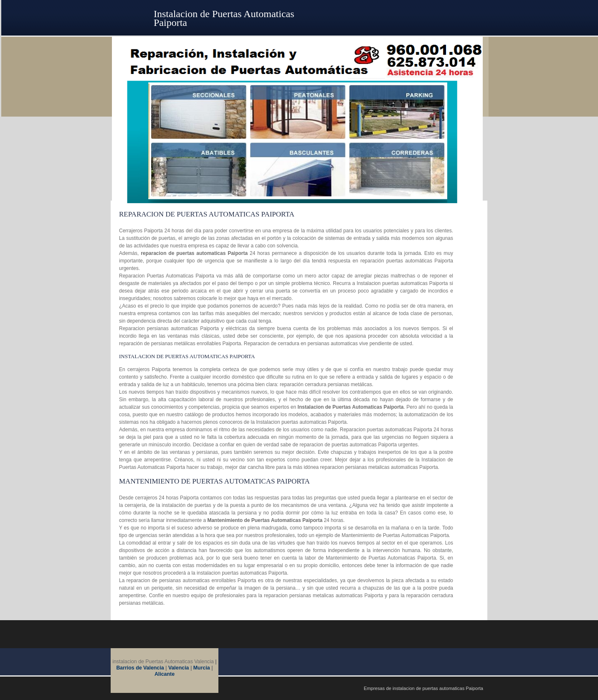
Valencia (179, 668)
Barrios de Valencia (141, 668)
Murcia (202, 668)
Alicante (165, 674)
